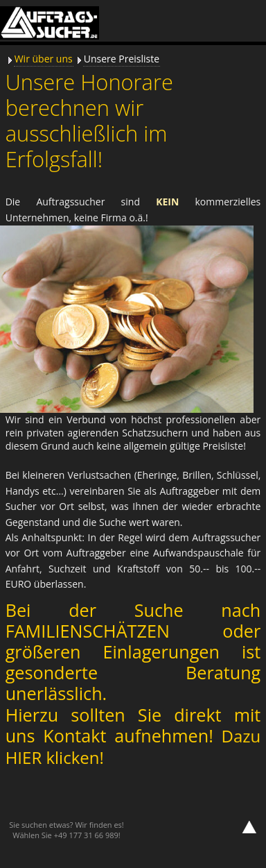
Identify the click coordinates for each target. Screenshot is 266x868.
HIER (26, 757)
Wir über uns (44, 59)
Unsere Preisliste (122, 59)
